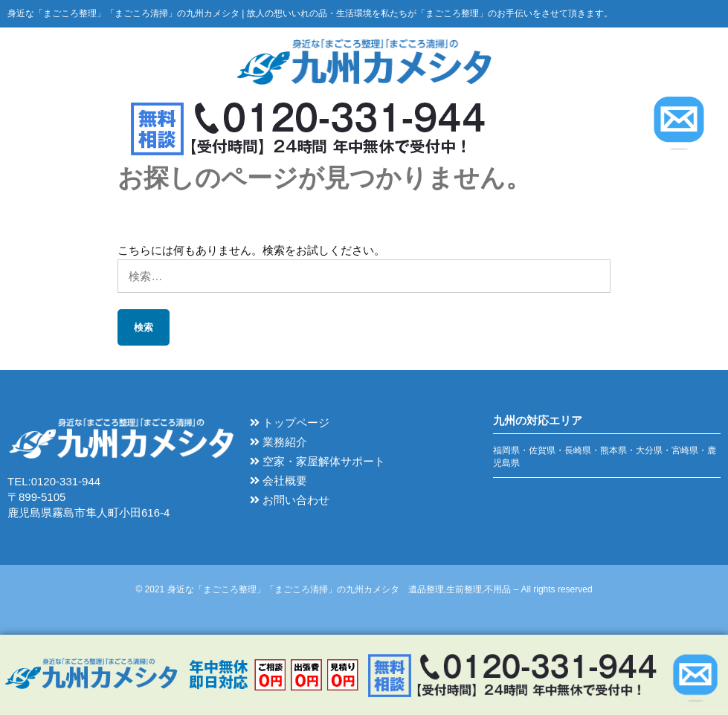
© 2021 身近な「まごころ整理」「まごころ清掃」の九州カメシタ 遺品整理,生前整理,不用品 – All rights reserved (364, 589)
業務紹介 (278, 443)
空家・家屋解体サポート (318, 462)
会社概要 (278, 481)
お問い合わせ (290, 501)
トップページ (290, 423)
